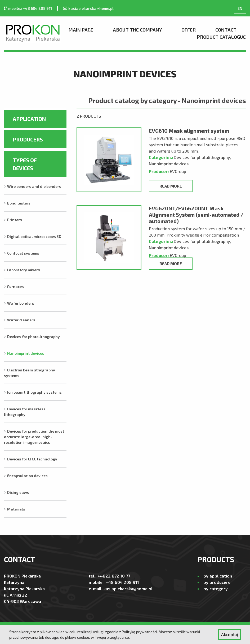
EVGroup (178, 171)
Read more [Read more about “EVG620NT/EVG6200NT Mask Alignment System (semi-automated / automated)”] (171, 264)
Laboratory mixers (24, 270)
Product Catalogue (221, 37)
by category (216, 589)
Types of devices (25, 164)
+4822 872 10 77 (114, 576)
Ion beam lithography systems (34, 392)
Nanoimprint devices (26, 353)
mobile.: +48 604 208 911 (30, 8)
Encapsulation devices (27, 476)
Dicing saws (18, 492)
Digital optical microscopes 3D (34, 236)
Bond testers (19, 203)
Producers (28, 139)
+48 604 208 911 (122, 582)
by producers (217, 582)
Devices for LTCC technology (32, 459)
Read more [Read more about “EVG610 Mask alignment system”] (171, 186)
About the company (137, 30)
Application (29, 119)
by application (218, 576)
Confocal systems (23, 253)
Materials (16, 509)
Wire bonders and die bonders (34, 186)
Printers (15, 220)
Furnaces (15, 287)
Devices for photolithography (34, 337)
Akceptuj (229, 634)
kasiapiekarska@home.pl (91, 8)
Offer (189, 30)
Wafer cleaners (21, 320)
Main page (81, 30)
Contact (226, 30)
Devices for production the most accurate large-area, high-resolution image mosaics (34, 437)
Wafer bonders (21, 303)
